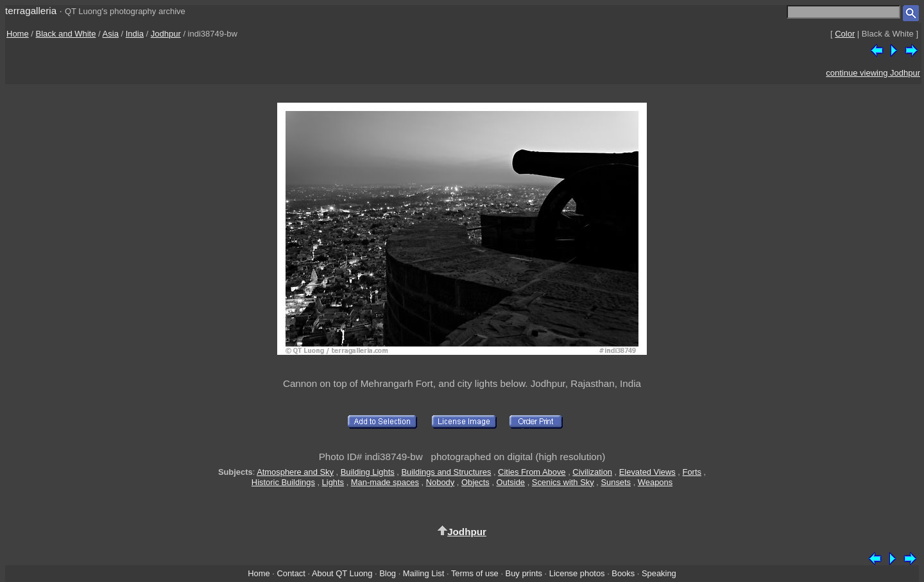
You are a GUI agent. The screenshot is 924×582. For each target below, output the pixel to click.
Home (18, 34)
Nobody (441, 482)
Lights (333, 482)
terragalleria (31, 11)
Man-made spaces (385, 482)
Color (845, 34)
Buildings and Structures (446, 472)
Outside (511, 482)
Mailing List (424, 573)
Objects (475, 482)
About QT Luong (342, 573)
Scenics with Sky (563, 482)
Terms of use (475, 573)
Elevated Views (647, 472)
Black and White (66, 34)
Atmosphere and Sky (295, 472)
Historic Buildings (283, 482)
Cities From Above (532, 472)
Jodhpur (166, 34)
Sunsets (616, 482)
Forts (692, 472)
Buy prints (524, 573)
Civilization (592, 472)
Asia (111, 34)
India (135, 34)
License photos (577, 573)
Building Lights (368, 472)
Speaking (659, 573)
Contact (291, 573)
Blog (388, 573)
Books (623, 573)
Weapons (655, 482)
